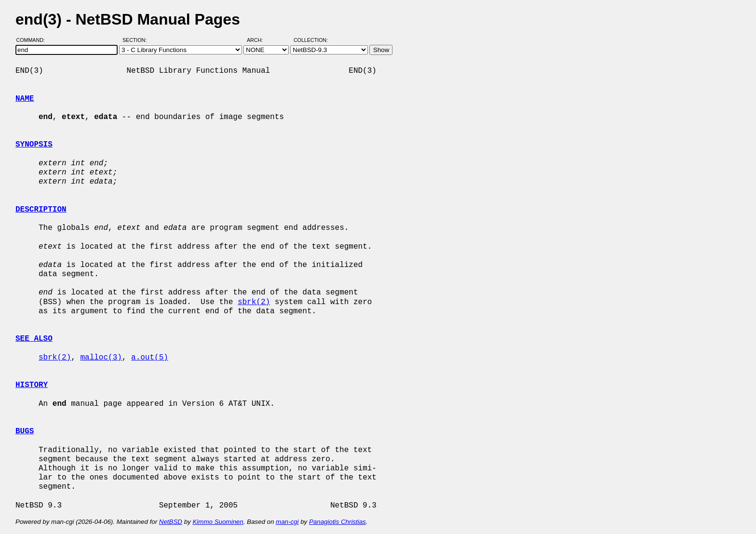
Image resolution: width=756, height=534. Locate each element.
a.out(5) (150, 358)
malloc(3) (101, 358)
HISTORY (32, 385)
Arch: (259, 40)
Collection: (311, 40)
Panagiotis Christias (337, 522)
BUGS (25, 431)
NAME (25, 99)
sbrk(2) (254, 302)
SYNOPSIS (34, 145)
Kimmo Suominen (218, 522)
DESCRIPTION (41, 210)
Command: (34, 40)
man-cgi (287, 522)
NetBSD (171, 522)
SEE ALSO (34, 339)
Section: (137, 40)
